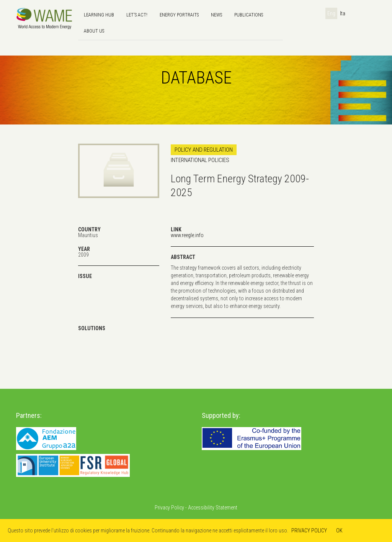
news (216, 15)
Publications (249, 15)
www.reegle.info (187, 235)
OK (339, 531)
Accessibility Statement (213, 508)
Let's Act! (137, 15)
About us (94, 31)
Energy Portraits (179, 15)
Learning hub (99, 15)
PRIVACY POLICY (309, 531)
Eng (331, 13)
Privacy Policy (169, 508)
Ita (343, 13)
